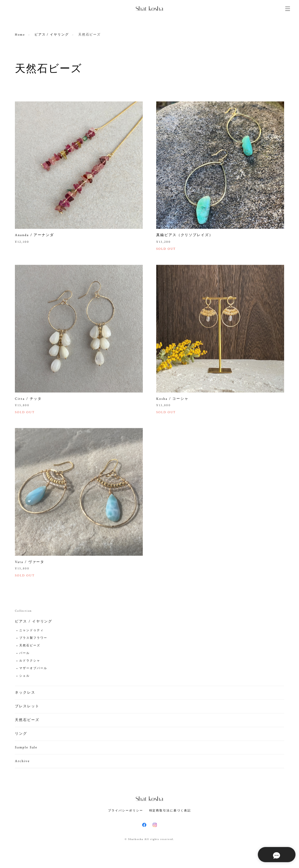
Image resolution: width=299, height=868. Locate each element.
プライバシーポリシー (125, 810)
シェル (25, 678)
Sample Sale (26, 749)
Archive (22, 763)
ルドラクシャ (30, 662)
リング (21, 735)
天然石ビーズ (30, 647)
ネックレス (25, 694)
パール (25, 655)
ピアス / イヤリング (52, 35)
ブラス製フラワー (33, 640)
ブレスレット (27, 708)
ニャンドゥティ (31, 632)
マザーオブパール (33, 670)
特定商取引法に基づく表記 (170, 810)
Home (20, 35)
